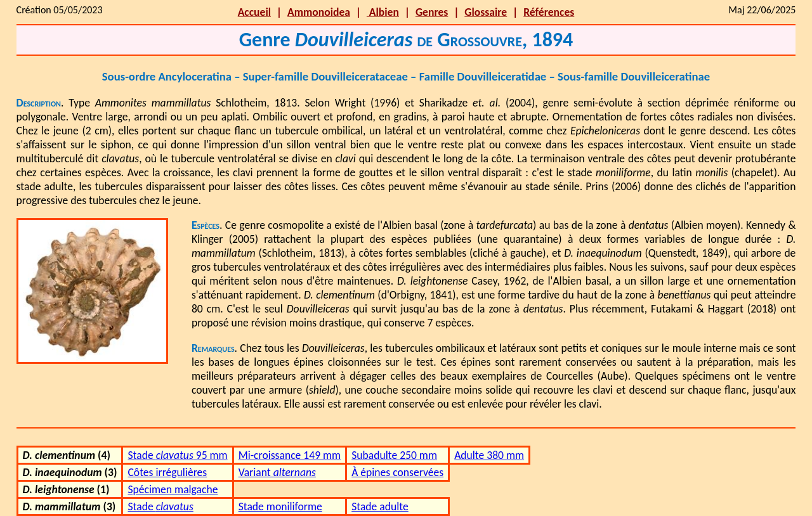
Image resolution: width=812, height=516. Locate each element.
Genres (432, 12)
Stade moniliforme (280, 506)
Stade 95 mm (177, 455)
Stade (160, 506)
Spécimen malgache (173, 489)
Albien (383, 12)
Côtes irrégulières (167, 472)
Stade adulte (380, 506)
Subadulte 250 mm (394, 455)
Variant (277, 472)
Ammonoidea (319, 12)
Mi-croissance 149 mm (290, 455)
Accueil (254, 12)
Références (549, 12)
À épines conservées (397, 472)
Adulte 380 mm (489, 455)
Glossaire (486, 12)
